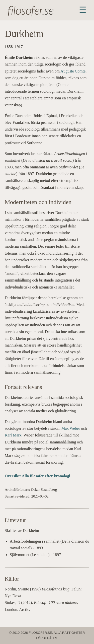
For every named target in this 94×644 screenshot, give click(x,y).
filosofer (25, 10)
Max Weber (71, 428)
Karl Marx (13, 435)
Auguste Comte (73, 71)
